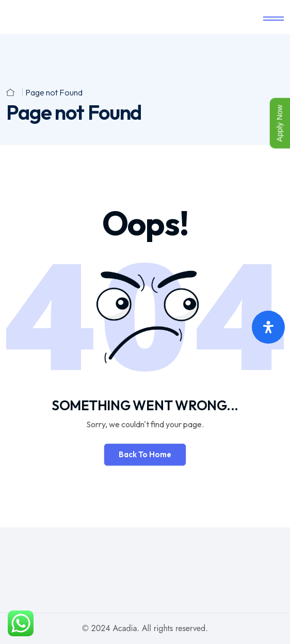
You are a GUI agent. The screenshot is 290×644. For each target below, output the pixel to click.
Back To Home (145, 454)
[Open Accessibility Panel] (268, 327)
